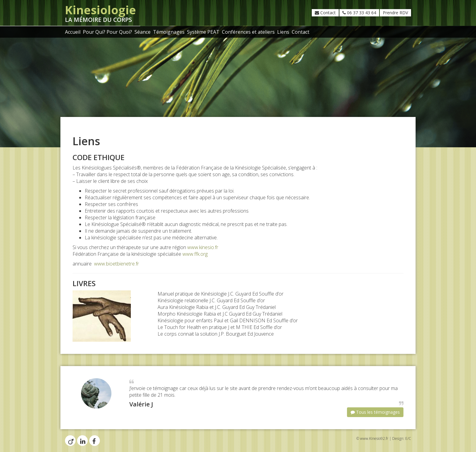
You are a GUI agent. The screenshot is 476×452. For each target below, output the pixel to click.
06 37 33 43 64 (359, 13)
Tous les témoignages (375, 412)
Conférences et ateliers (248, 32)
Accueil (73, 32)
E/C (408, 438)
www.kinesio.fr (203, 247)
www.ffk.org (195, 254)
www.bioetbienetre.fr (117, 264)
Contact (325, 13)
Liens (283, 32)
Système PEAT (203, 32)
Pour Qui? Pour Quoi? (107, 32)
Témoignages (169, 32)
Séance (143, 32)
